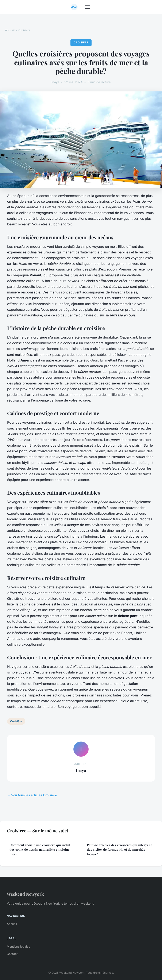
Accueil (10, 30)
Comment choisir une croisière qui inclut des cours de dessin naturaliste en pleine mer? (40, 849)
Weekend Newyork (25, 894)
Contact (12, 954)
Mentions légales (18, 946)
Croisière (24, 30)
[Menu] (87, 7)
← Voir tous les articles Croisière (32, 795)
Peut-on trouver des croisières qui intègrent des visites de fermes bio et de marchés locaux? (119, 849)
